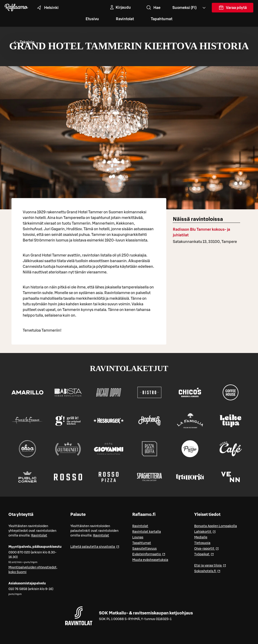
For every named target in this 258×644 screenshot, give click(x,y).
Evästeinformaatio (149, 554)
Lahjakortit (205, 531)
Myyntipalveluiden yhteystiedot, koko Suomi (33, 570)
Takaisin (24, 42)
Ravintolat (125, 19)
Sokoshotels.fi (207, 571)
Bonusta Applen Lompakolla (216, 526)
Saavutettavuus (144, 549)
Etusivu (92, 19)
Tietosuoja (202, 543)
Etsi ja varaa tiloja (210, 565)
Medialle (201, 537)
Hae (153, 8)
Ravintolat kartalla (147, 532)
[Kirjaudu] (120, 8)
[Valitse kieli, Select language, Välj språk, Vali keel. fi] (189, 8)
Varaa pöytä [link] (233, 9)
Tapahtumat (162, 19)
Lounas (138, 537)
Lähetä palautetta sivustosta (95, 546)
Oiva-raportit (207, 548)
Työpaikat (204, 554)
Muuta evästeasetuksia (150, 560)
